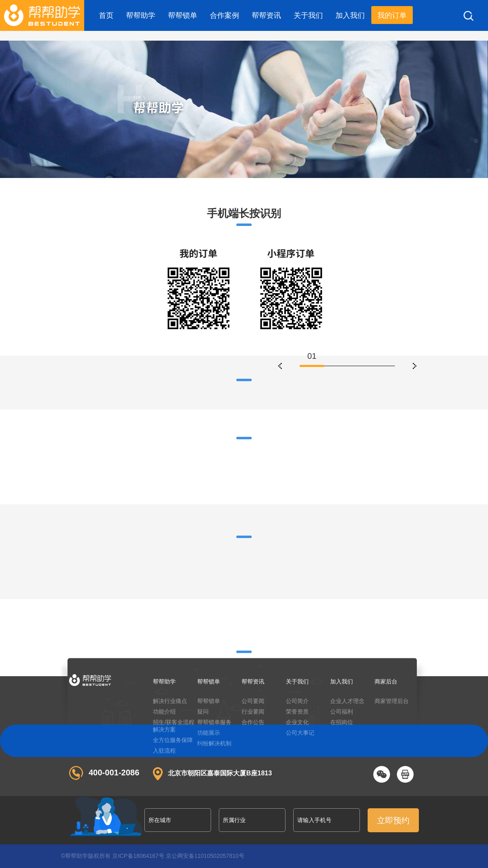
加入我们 (350, 15)
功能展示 (209, 733)
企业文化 (297, 722)
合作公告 (253, 722)
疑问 (203, 712)
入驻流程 (164, 751)
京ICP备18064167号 (138, 856)
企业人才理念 (347, 701)
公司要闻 (253, 701)
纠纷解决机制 (214, 743)
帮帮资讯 (266, 15)
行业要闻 (253, 712)
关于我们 (308, 15)
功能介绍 (164, 712)
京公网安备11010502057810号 (205, 856)
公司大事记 (300, 733)
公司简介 (297, 701)
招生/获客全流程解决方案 (174, 726)
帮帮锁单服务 (214, 722)
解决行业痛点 (170, 701)
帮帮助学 (141, 15)
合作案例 (224, 15)
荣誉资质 (297, 712)
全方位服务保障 (173, 740)
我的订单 (392, 15)
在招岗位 (342, 722)
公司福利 (342, 712)
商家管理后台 (392, 701)
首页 (106, 15)
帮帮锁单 (183, 15)
